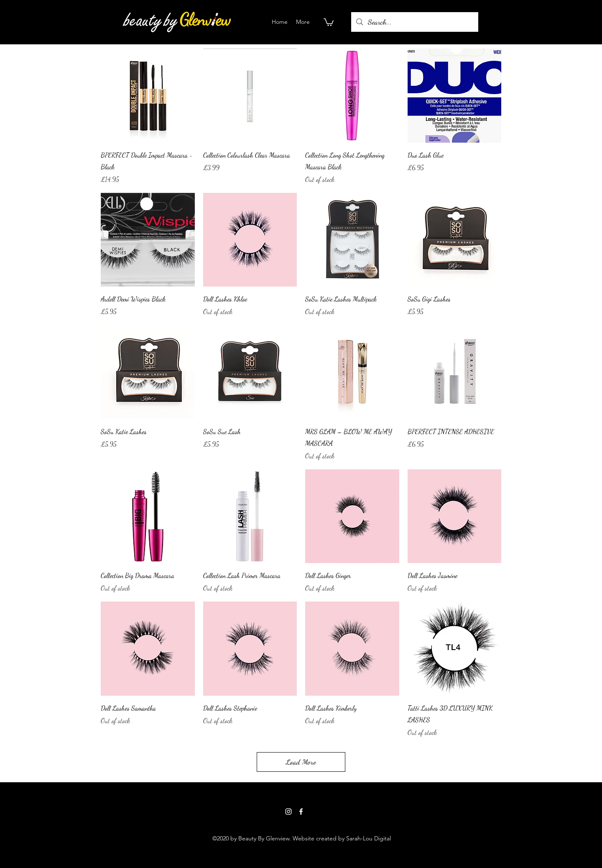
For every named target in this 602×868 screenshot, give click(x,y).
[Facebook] (301, 812)
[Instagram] (288, 812)
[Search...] (414, 22)
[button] (329, 22)
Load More (301, 762)
